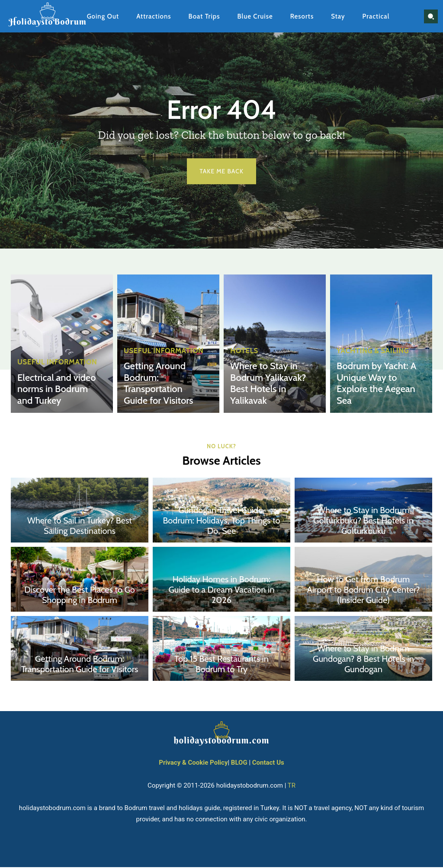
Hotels (244, 355)
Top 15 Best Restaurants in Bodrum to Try (221, 665)
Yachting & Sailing (371, 355)
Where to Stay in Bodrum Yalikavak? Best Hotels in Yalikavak (265, 386)
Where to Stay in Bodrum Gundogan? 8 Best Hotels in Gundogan (363, 660)
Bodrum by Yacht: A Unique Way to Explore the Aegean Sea (373, 386)
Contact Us (268, 764)
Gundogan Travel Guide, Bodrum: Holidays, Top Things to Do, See (221, 522)
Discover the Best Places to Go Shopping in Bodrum (80, 596)
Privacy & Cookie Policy (193, 764)
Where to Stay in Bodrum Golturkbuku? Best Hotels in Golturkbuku (363, 522)
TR (292, 786)
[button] (431, 16)
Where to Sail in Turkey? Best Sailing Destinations (80, 527)
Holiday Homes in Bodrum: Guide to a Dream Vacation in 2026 (221, 591)
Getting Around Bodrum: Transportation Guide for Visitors (162, 386)
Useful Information (55, 365)
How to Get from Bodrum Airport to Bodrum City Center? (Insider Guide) (364, 591)
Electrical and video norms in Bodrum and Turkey (57, 391)
